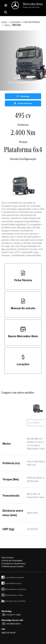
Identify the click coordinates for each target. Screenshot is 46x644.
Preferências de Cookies (12, 566)
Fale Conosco (8, 558)
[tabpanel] (23, 61)
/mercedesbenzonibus (11, 583)
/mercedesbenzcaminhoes (13, 577)
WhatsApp (23, 96)
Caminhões (15, 22)
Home (4, 22)
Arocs (7, 25)
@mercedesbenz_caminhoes (14, 589)
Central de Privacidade (12, 561)
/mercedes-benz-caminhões (14, 601)
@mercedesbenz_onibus (12, 595)
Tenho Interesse (23, 103)
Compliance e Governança (13, 563)
